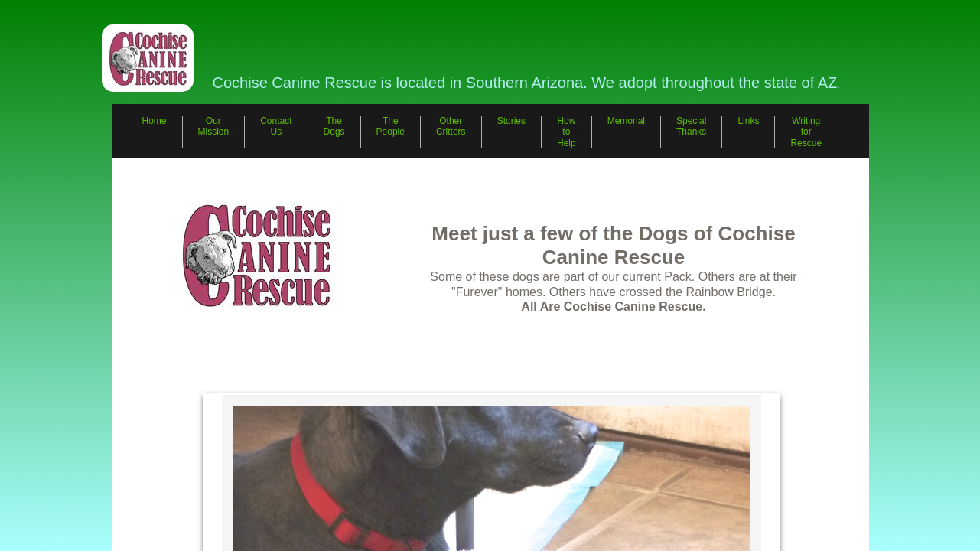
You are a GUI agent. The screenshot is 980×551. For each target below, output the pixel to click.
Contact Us (276, 126)
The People (391, 126)
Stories (511, 121)
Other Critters (451, 126)
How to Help (567, 132)
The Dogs (334, 126)
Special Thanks (691, 126)
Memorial (626, 121)
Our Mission (214, 126)
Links (748, 121)
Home (155, 121)
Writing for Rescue (806, 132)
